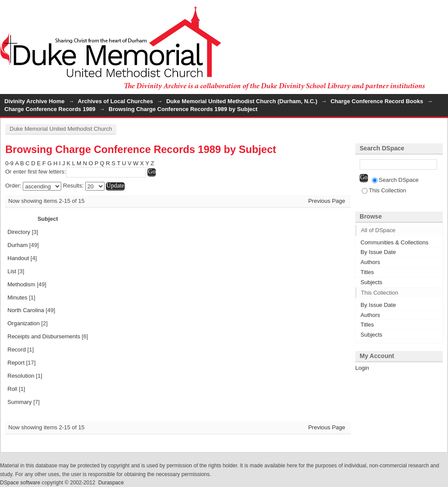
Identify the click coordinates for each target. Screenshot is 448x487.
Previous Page (327, 201)
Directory (19, 232)
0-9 (9, 163)
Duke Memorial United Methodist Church (61, 129)
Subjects (371, 282)
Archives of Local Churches (115, 101)
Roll (12, 389)
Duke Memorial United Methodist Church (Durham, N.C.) (242, 101)
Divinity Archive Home (35, 101)
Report (16, 363)
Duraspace (111, 483)
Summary (20, 402)
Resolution (21, 376)
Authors (370, 262)
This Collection (384, 190)
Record (17, 350)
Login (441, 11)
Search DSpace (395, 180)
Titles (367, 272)
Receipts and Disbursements (44, 336)
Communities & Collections (394, 242)
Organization (24, 323)
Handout (18, 258)
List (12, 271)
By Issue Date (378, 252)
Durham (17, 245)
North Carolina (26, 310)
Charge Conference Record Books (377, 101)
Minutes (17, 297)
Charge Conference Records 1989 (50, 109)
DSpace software (20, 483)
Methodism (21, 284)
